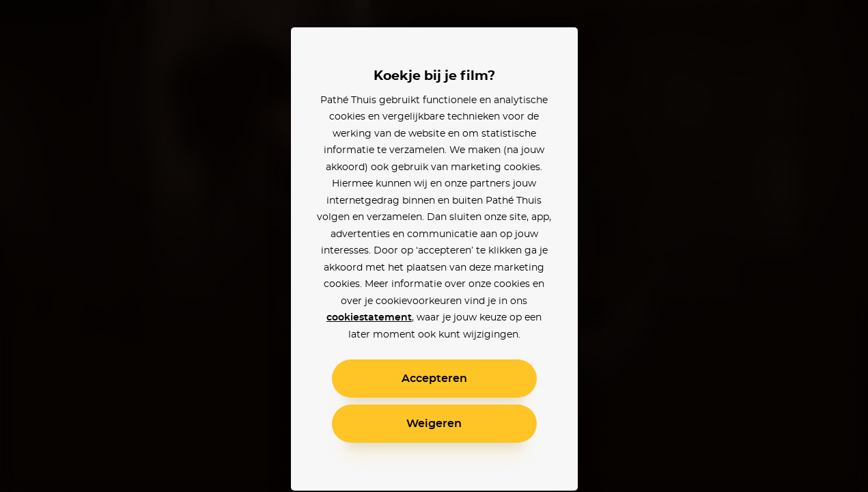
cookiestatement (369, 318)
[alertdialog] (434, 246)
